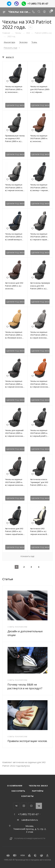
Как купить (18, 791)
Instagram (24, 806)
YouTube (31, 806)
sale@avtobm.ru (30, 820)
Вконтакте (16, 806)
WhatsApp (39, 806)
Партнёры (38, 791)
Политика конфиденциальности (30, 838)
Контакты (27, 796)
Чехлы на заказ (38, 786)
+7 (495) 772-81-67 (38, 4)
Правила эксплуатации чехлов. (27, 741)
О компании (15, 786)
